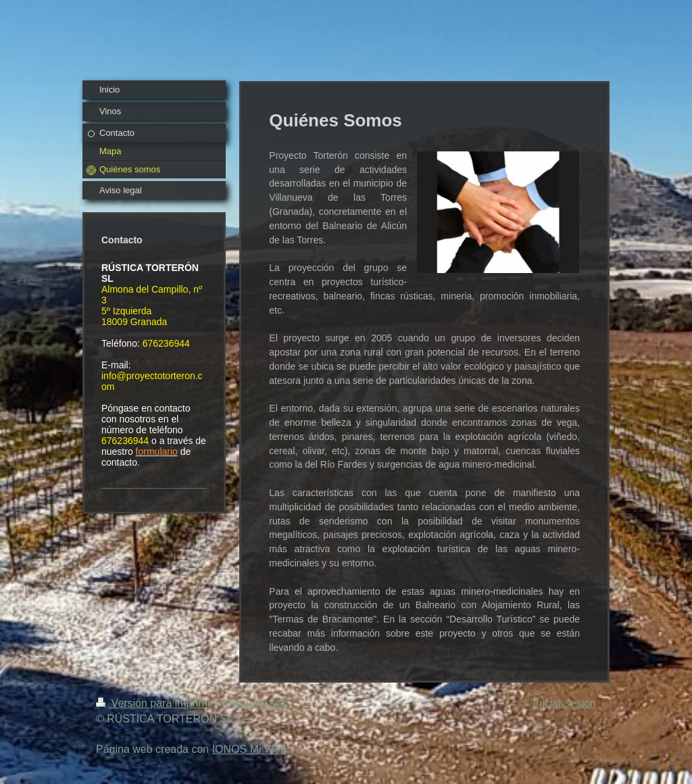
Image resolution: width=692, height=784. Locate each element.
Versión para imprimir (156, 703)
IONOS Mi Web (249, 749)
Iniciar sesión (565, 703)
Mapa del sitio (256, 703)
